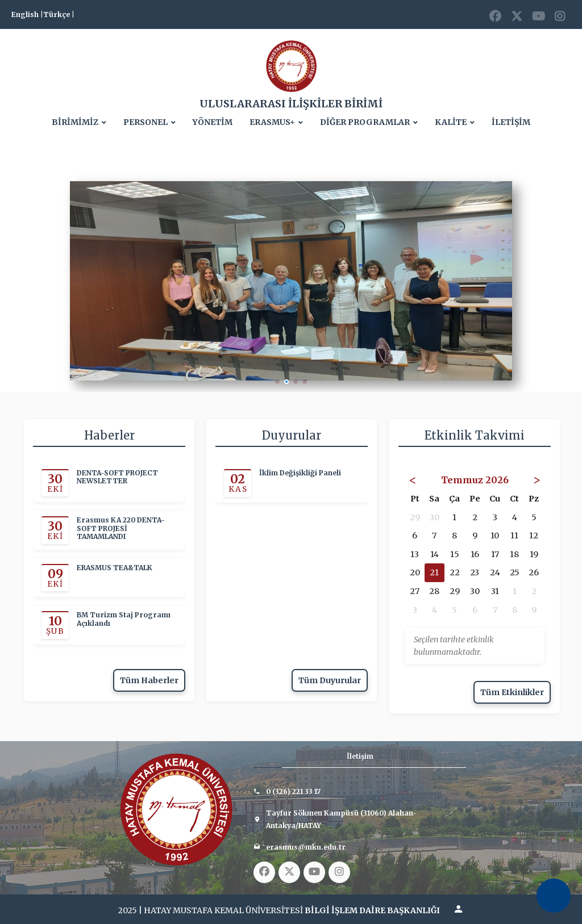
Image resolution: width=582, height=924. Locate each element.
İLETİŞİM (511, 122)
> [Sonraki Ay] (537, 480)
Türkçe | (59, 14)
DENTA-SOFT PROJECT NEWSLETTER (117, 477)
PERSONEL (145, 122)
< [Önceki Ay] (413, 480)
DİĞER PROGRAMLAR (365, 122)
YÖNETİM (213, 122)
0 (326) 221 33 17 (293, 791)
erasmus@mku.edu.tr (306, 847)
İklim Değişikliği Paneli (300, 473)
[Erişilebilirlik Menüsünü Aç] (554, 896)
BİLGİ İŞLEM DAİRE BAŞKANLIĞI (372, 910)
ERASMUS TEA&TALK (115, 568)
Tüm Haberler (149, 680)
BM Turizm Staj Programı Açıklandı (124, 620)
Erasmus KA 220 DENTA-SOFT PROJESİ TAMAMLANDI (121, 529)
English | (27, 14)
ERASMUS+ (272, 122)
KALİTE (451, 122)
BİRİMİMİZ (75, 122)
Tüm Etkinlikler (512, 692)
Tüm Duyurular (330, 680)
